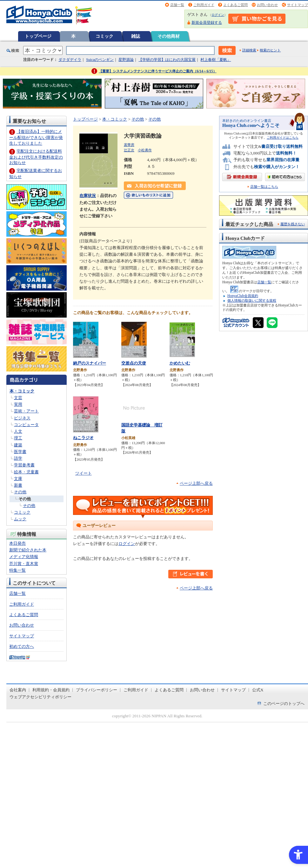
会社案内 (18, 690)
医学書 (20, 452)
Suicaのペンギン (100, 60)
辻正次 (129, 150)
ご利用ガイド (204, 5)
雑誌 (136, 36)
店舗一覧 (177, 5)
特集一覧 (17, 570)
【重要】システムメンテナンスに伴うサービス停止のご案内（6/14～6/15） (158, 71)
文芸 (18, 398)
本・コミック (22, 391)
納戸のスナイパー (90, 363)
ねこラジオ (83, 438)
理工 (18, 438)
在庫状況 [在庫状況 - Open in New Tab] (88, 196)
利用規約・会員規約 (51, 690)
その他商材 (169, 36)
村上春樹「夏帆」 (216, 60)
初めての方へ (22, 646)
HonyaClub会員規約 (243, 296)
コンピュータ (26, 425)
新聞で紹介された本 (28, 550)
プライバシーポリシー (97, 690)
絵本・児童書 (26, 472)
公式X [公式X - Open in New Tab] (258, 690)
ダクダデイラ (70, 60)
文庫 (18, 479)
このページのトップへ (284, 704)
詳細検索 (249, 50)
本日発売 (17, 543)
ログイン (218, 15)
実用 (18, 404)
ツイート (84, 473)
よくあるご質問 (235, 5)
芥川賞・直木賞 (24, 564)
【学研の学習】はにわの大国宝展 (167, 60)
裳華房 (129, 145)
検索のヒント (270, 50)
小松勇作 (145, 150)
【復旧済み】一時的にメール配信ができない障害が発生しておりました (36, 137)
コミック (104, 36)
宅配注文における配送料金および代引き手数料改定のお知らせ (36, 157)
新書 (18, 485)
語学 (18, 458)
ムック (20, 519)
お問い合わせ (267, 5)
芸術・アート (26, 411)
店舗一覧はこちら (264, 187)
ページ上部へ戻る (196, 483)
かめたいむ (180, 363)
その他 (20, 492)
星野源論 (126, 60)
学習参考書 (24, 465)
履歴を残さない (293, 224)
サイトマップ (298, 5)
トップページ (38, 36)
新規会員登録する (207, 23)
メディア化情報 (24, 557)
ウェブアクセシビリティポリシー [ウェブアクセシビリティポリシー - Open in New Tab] (40, 697)
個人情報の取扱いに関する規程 (252, 300)
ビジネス (22, 418)
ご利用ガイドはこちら (283, 138)
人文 (18, 431)
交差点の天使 (134, 363)
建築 (18, 445)
